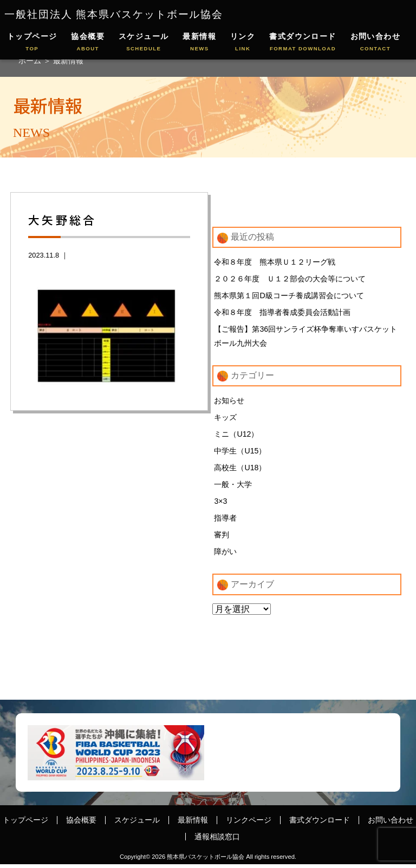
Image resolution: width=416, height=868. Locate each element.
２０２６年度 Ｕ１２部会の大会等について (290, 279)
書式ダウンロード (303, 42)
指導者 (225, 521)
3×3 (220, 504)
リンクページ (249, 824)
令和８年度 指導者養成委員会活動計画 (282, 313)
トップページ (32, 42)
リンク (243, 42)
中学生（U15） (240, 453)
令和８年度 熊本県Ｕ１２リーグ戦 (275, 262)
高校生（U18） (240, 470)
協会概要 (88, 42)
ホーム (31, 61)
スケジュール (144, 42)
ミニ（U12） (236, 436)
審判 (222, 538)
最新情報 (199, 42)
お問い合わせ (376, 42)
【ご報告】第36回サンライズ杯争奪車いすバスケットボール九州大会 (305, 337)
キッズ (225, 419)
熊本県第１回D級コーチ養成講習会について (289, 296)
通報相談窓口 (217, 840)
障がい (225, 555)
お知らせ (229, 402)
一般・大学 (233, 487)
